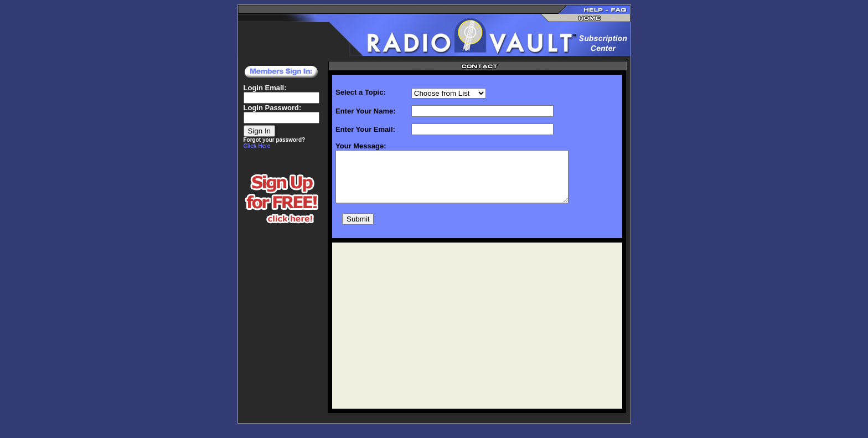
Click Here (257, 146)
